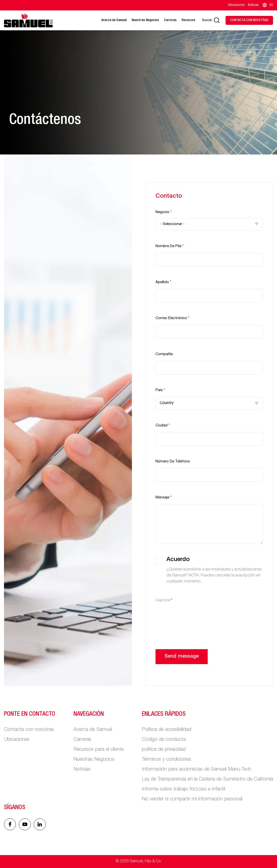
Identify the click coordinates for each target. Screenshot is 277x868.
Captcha (164, 600)
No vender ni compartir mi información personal (192, 799)
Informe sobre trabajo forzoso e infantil (183, 790)
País (160, 390)
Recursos (188, 20)
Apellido (163, 282)
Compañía (164, 354)
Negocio (164, 212)
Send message (182, 657)
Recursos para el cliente (99, 750)
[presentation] (193, 617)
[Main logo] (28, 20)
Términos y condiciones (167, 760)
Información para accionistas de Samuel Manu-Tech (197, 770)
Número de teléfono (173, 462)
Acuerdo (178, 560)
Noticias (253, 5)
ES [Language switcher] (267, 5)
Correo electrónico (172, 318)
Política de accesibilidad (167, 730)
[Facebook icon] (10, 824)
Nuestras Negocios (145, 20)
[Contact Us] (249, 20)
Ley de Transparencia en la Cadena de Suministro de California (207, 780)
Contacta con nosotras (29, 730)
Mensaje (163, 498)
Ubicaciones (237, 5)
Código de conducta (164, 740)
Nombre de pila (170, 246)
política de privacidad (164, 750)
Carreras (170, 20)
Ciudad (163, 426)
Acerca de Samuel (114, 20)
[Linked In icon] (25, 824)
